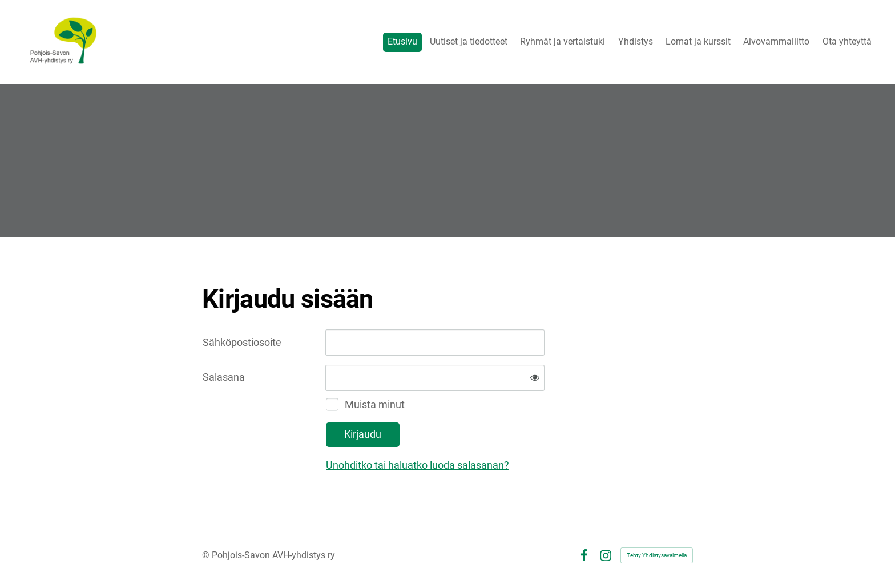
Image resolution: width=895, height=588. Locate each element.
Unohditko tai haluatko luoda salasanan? (418, 465)
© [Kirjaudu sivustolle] (207, 555)
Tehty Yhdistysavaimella (657, 555)
